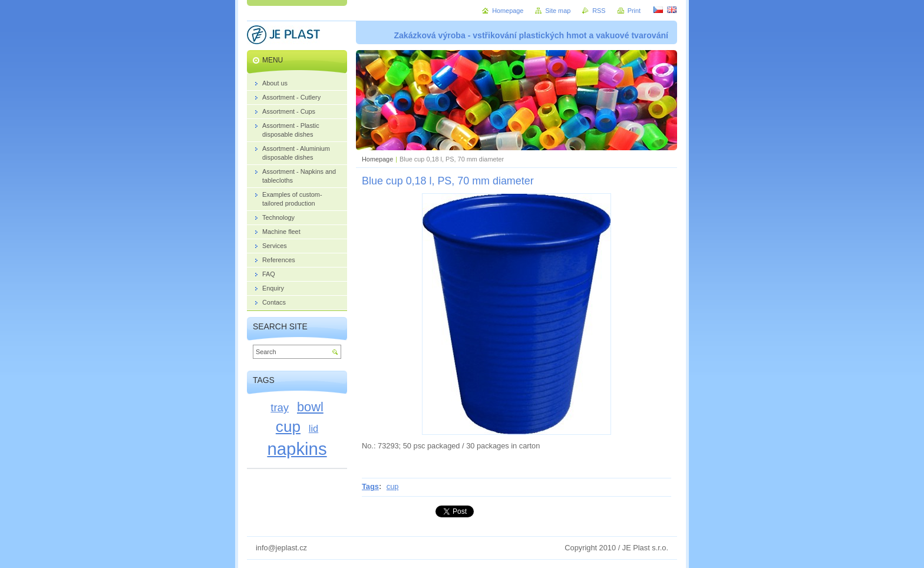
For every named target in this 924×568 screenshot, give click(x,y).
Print (634, 11)
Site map (558, 11)
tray (280, 407)
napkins (297, 449)
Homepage (377, 159)
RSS (599, 11)
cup (393, 486)
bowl (310, 407)
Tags (370, 486)
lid (313, 428)
